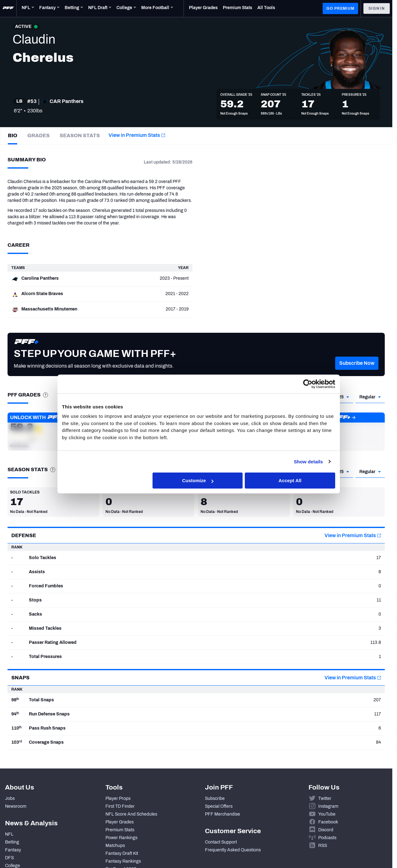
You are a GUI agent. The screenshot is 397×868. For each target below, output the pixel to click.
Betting (12, 842)
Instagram (328, 806)
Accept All (290, 481)
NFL (9, 834)
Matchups (115, 846)
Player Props (118, 798)
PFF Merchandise (223, 814)
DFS (9, 858)
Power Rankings (121, 838)
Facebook (328, 822)
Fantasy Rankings (123, 861)
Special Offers (219, 806)
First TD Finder (120, 806)
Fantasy (13, 850)
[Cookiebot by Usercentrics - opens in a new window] (308, 384)
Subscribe (215, 798)
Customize (198, 481)
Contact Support (221, 842)
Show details (308, 462)
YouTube (327, 814)
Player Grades (120, 822)
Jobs (10, 798)
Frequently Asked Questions (233, 850)
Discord (326, 830)
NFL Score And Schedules (131, 814)
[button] (357, 373)
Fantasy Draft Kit (122, 853)
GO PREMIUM (340, 8)
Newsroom (16, 806)
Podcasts (327, 838)
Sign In (377, 8)
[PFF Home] (8, 8)
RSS (323, 846)
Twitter (325, 798)
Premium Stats (120, 830)
